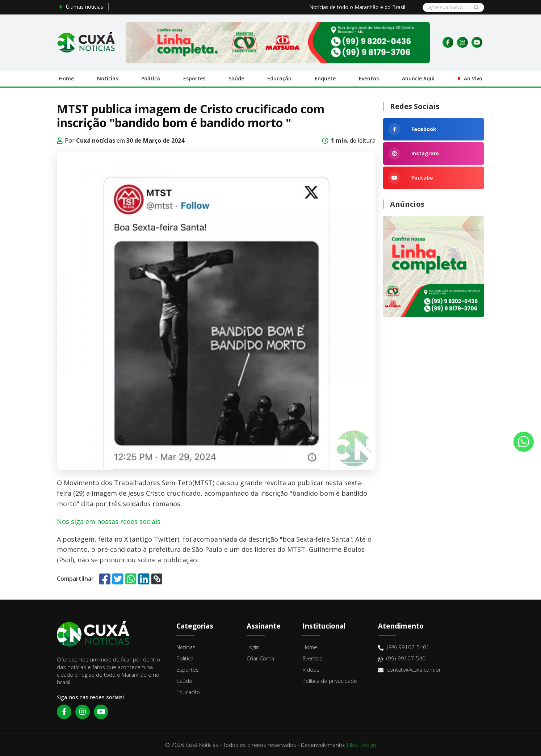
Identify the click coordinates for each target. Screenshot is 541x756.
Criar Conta (260, 658)
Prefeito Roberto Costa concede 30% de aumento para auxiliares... (192, 7)
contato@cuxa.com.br (410, 670)
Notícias (108, 78)
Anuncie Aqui (418, 78)
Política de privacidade (330, 681)
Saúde (236, 78)
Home (66, 78)
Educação (279, 78)
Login (253, 647)
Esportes (194, 78)
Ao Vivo (473, 78)
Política (151, 78)
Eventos (369, 78)
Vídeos (311, 669)
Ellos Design (362, 745)
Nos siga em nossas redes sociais (109, 521)
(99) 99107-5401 (404, 647)
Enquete (325, 78)
